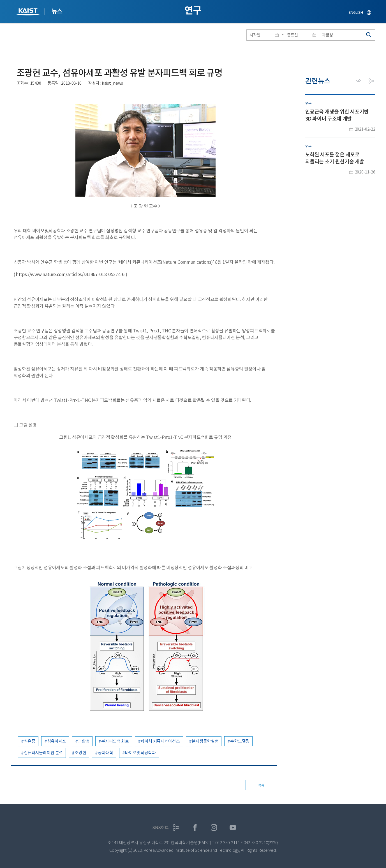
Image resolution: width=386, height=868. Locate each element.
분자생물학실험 (205, 741)
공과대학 (106, 753)
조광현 (80, 753)
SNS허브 (160, 828)
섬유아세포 (57, 741)
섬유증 (30, 741)
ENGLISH (356, 12)
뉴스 (57, 11)
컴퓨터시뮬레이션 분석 (43, 753)
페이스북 (195, 828)
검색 (369, 35)
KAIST (29, 12)
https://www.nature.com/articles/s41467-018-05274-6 (71, 274)
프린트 (359, 81)
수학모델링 (240, 741)
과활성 (84, 741)
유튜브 (233, 828)
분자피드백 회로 (115, 741)
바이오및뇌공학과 (140, 753)
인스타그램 (214, 828)
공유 (371, 81)
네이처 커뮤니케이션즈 (160, 741)
